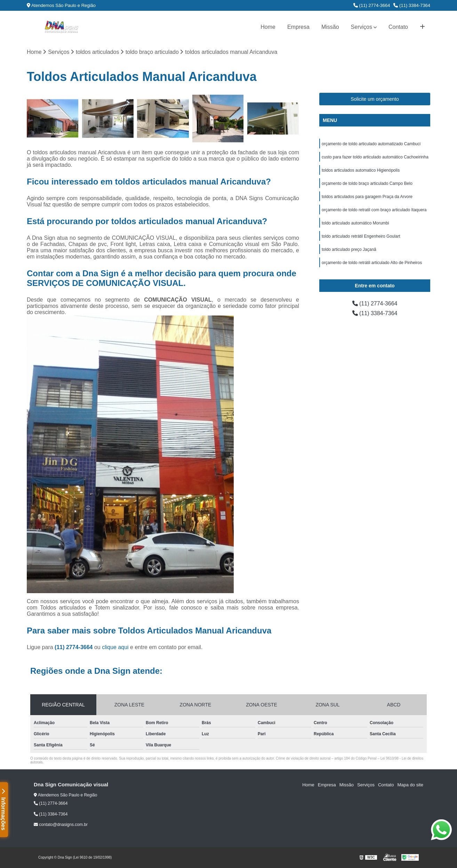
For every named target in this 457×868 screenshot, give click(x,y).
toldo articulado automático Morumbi (355, 223)
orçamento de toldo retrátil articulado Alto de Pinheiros (372, 263)
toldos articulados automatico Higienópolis (361, 170)
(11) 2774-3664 (372, 5)
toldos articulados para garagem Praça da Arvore (367, 197)
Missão (330, 27)
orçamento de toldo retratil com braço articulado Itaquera (374, 210)
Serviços (362, 27)
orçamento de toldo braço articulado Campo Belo (367, 183)
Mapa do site (410, 785)
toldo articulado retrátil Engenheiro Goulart (361, 236)
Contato (398, 27)
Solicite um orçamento (375, 99)
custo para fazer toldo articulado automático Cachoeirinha (375, 157)
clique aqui (115, 647)
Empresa (298, 27)
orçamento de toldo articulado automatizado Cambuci (371, 144)
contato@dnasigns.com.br (61, 825)
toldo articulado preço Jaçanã (349, 249)
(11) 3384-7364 (412, 5)
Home (268, 27)
